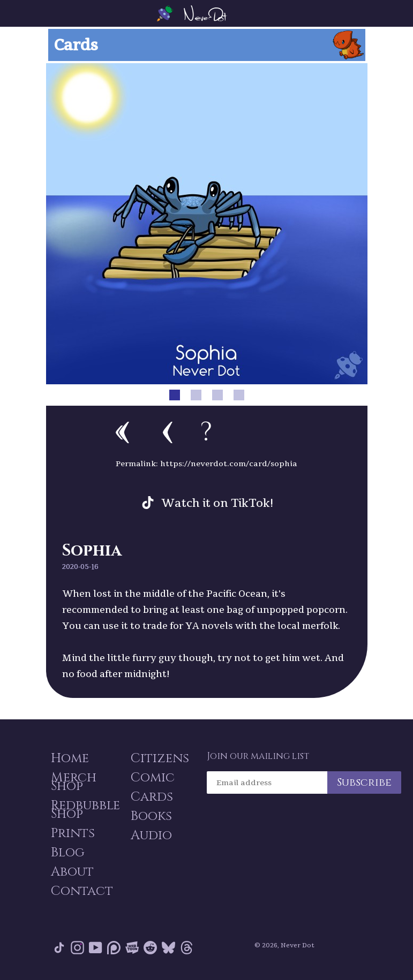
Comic (153, 778)
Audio (151, 835)
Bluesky (168, 948)
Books (151, 816)
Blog (68, 853)
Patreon (114, 948)
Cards (152, 797)
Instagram (77, 948)
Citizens (160, 758)
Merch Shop (74, 782)
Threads (187, 948)
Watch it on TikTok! (217, 503)
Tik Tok (59, 948)
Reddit (150, 948)
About (72, 872)
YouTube (96, 948)
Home (70, 758)
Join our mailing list (258, 756)
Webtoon (132, 948)
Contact (82, 891)
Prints (73, 833)
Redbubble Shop (85, 810)
